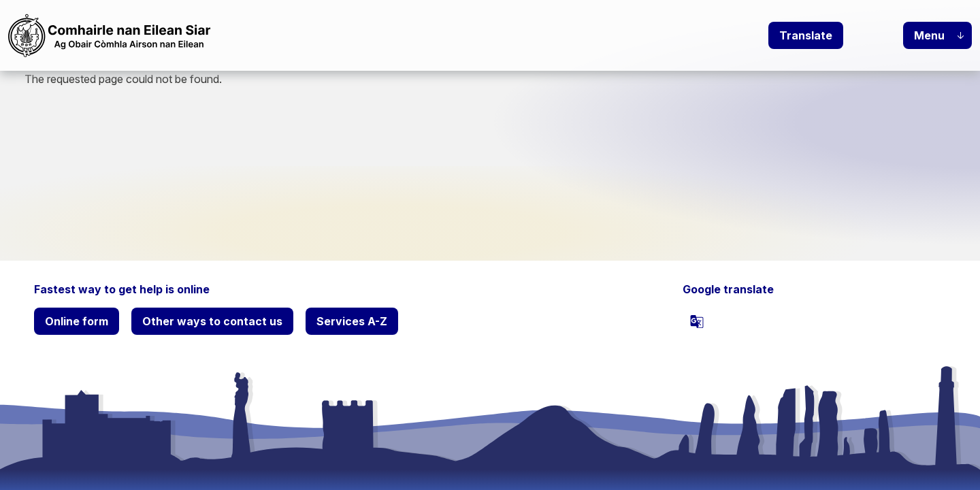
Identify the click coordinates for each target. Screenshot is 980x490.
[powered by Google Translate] (697, 321)
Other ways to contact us (212, 321)
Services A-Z (352, 321)
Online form (77, 321)
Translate (806, 35)
